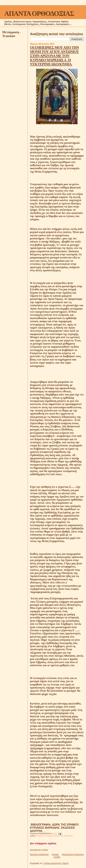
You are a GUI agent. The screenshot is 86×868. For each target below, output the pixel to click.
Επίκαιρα (49, 836)
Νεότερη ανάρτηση (39, 854)
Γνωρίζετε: (40, 836)
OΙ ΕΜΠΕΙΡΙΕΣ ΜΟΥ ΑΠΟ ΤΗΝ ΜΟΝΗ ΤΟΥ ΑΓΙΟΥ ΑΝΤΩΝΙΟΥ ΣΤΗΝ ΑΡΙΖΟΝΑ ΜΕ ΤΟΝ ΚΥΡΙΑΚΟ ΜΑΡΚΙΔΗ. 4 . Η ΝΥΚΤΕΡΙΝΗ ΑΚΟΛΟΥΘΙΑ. (54, 56)
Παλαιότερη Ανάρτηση (73, 854)
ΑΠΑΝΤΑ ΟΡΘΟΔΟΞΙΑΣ (39, 13)
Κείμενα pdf (59, 836)
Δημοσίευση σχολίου (39, 850)
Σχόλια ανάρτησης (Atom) (56, 863)
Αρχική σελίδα (56, 856)
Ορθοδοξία (68, 836)
